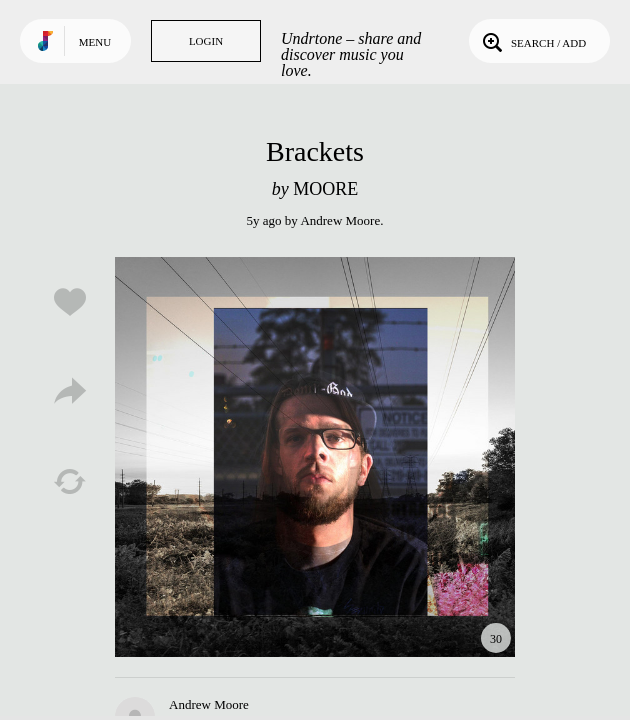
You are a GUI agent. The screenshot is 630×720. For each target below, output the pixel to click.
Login (206, 41)
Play (315, 457)
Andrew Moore (340, 220)
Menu (95, 42)
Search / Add (532, 41)
